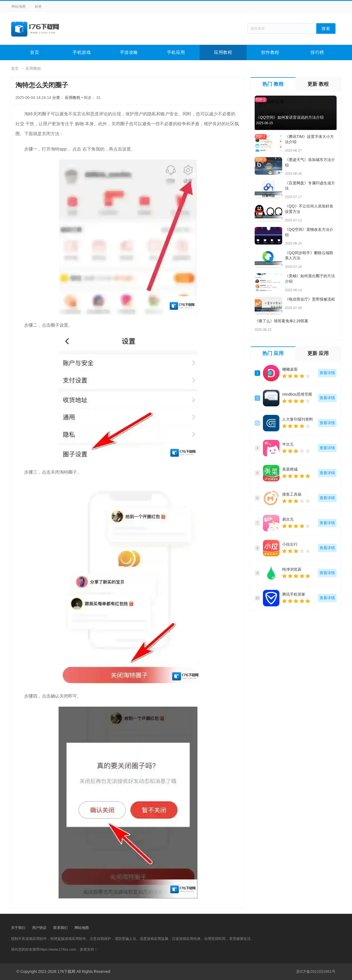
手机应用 (176, 52)
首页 (35, 52)
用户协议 (39, 928)
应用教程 (223, 52)
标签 (38, 6)
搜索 (326, 28)
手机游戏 (82, 52)
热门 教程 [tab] (273, 84)
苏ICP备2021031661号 (316, 971)
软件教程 (270, 52)
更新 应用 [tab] (318, 353)
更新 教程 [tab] (318, 84)
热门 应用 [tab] (273, 353)
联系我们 (61, 928)
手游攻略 (129, 52)
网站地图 (19, 6)
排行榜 (317, 52)
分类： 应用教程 (67, 98)
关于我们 (18, 928)
